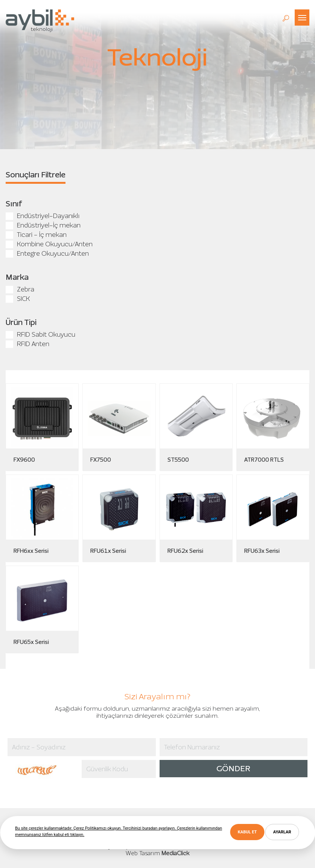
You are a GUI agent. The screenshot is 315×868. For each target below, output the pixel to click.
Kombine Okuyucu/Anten (49, 244)
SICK (18, 299)
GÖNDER (233, 768)
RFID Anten (27, 344)
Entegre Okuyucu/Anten (47, 253)
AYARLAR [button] (282, 832)
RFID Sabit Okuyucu (40, 334)
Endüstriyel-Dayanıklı (43, 216)
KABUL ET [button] (247, 832)
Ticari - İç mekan (36, 235)
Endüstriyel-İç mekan (43, 225)
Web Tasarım (143, 853)
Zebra (20, 289)
